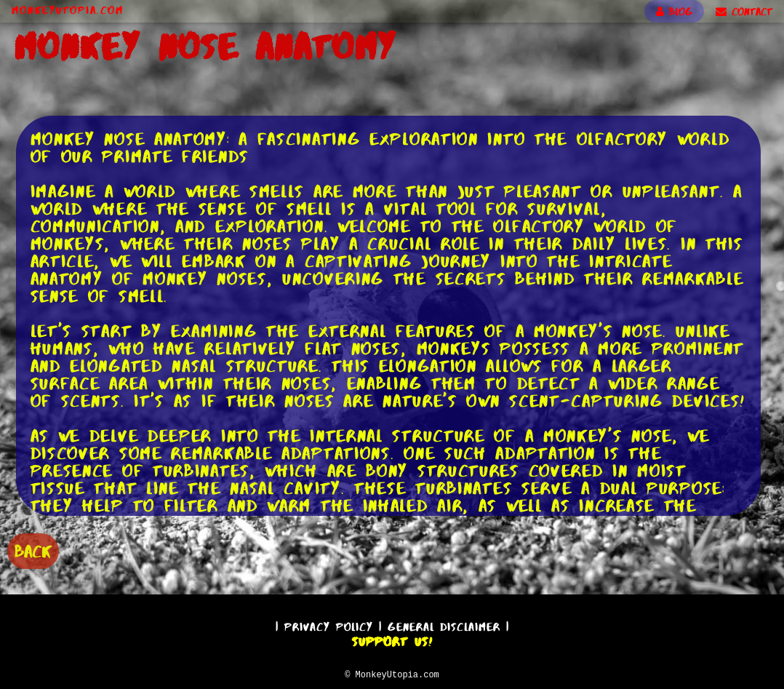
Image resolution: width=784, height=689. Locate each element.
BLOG (674, 12)
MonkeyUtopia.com (68, 10)
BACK (33, 550)
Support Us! (392, 640)
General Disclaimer (444, 625)
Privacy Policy (329, 625)
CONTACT (744, 12)
